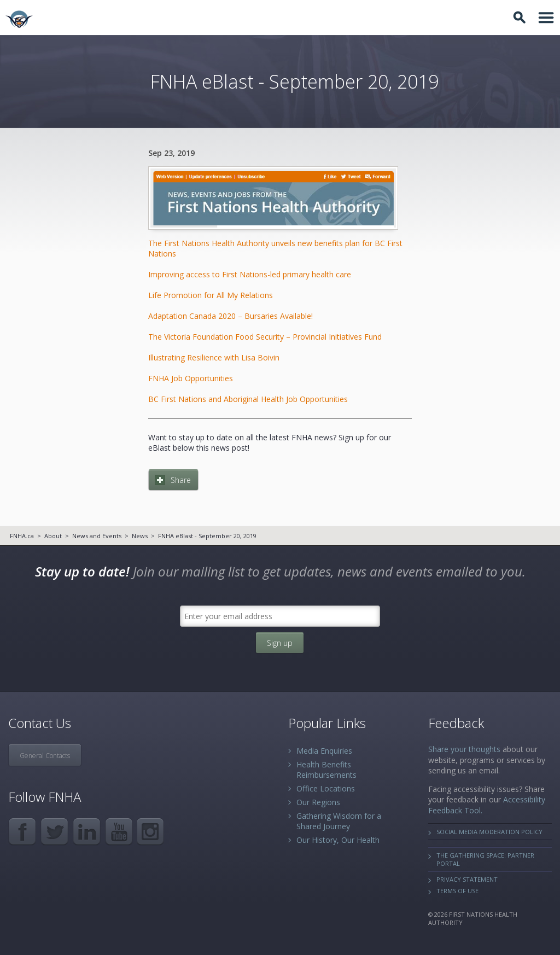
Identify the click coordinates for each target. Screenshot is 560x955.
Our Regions (318, 802)
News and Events (97, 536)
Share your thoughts (464, 749)
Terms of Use (457, 891)
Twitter (54, 832)
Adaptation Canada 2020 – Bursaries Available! (231, 316)
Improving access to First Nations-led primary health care (250, 274)
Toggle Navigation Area (546, 18)
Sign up (280, 643)
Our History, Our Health (338, 840)
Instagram (151, 832)
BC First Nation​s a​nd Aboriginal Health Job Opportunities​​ (248, 399)
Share (181, 480)
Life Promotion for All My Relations (211, 295)
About (53, 536)
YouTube (119, 832)
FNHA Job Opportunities (191, 378)
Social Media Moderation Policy (489, 832)
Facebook (22, 832)
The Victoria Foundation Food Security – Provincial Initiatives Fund (265, 337)
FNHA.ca (22, 536)
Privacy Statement (467, 879)
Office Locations (326, 788)
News (140, 536)
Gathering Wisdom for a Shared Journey (339, 821)
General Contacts (45, 756)
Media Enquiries (324, 751)
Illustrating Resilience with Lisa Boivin (214, 357)
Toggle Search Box (521, 18)
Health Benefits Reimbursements (326, 770)
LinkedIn (87, 832)
